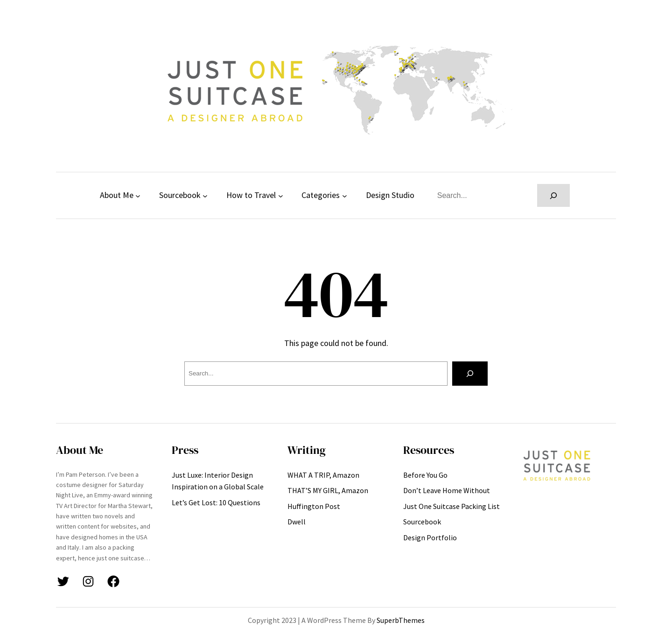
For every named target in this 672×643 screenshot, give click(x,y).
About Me (117, 195)
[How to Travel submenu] (281, 195)
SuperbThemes (401, 620)
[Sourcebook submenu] (205, 195)
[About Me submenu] (138, 195)
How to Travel (251, 195)
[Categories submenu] (345, 195)
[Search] (554, 195)
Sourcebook (180, 195)
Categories (321, 195)
